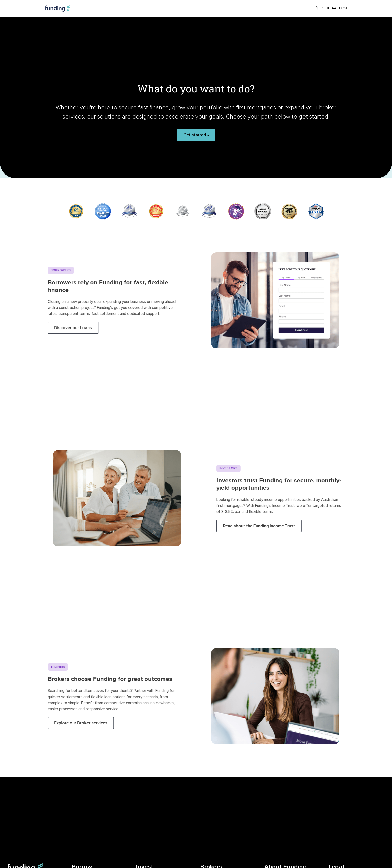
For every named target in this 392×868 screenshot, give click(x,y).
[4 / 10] (156, 211)
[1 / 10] (76, 211)
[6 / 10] (209, 211)
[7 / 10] (236, 211)
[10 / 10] (316, 211)
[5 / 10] (183, 211)
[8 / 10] (263, 211)
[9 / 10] (289, 211)
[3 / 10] (129, 211)
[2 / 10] (103, 211)
